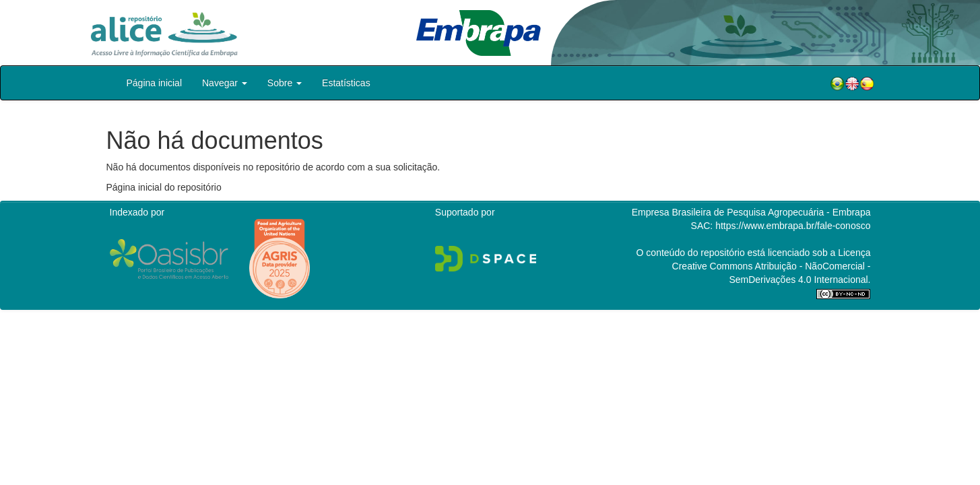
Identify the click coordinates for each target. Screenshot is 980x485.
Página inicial (155, 83)
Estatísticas (346, 83)
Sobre (285, 83)
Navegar (225, 83)
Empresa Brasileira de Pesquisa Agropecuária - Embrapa (751, 212)
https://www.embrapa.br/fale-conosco (793, 226)
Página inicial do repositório (164, 187)
